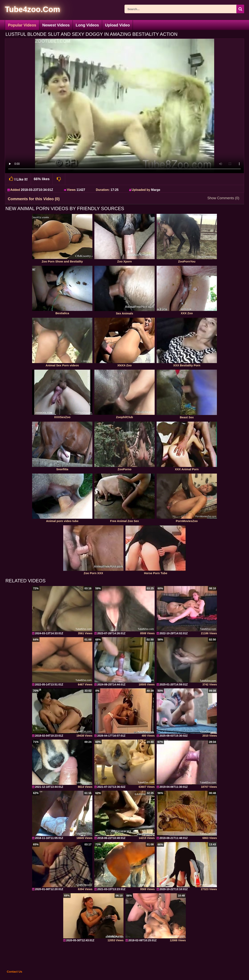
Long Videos (87, 25)
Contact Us (14, 972)
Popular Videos (22, 25)
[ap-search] (184, 9)
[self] (26, 10)
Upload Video (117, 25)
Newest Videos (56, 25)
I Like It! (18, 179)
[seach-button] (240, 9)
